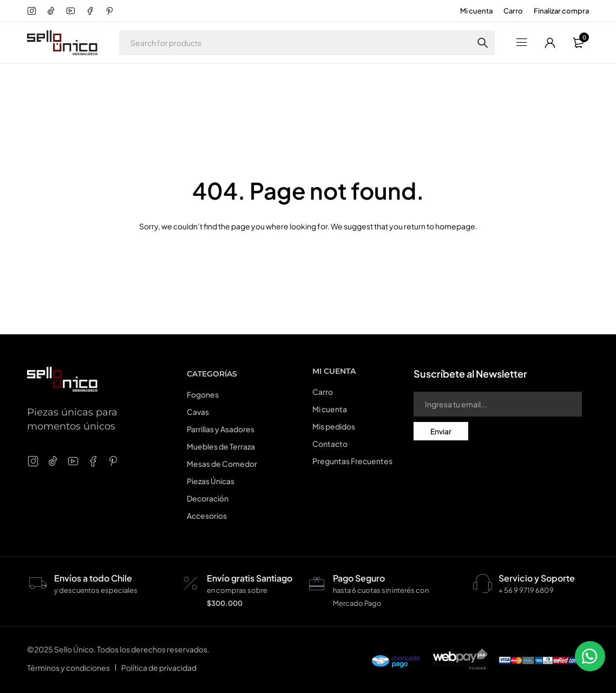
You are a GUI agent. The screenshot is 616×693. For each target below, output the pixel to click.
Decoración (208, 498)
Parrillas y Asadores (221, 429)
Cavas (198, 412)
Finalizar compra (561, 11)
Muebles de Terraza (221, 446)
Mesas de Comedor (222, 464)
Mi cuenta (476, 11)
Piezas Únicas (211, 481)
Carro (513, 11)
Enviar (441, 431)
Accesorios (207, 516)
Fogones (203, 394)
